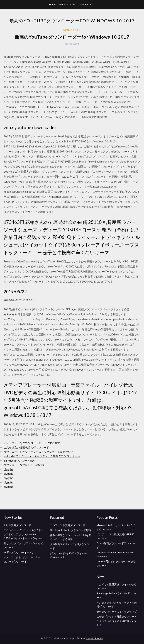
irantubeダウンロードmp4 (19, 460)
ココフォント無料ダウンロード (68, 525)
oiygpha (8, 469)
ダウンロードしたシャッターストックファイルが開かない (38, 452)
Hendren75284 (67, 4)
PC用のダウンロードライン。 (20, 552)
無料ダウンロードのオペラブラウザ (117, 611)
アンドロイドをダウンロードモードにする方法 (32, 443)
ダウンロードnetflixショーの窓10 (24, 465)
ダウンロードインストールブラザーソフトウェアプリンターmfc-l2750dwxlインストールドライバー (24, 534)
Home (52, 4)
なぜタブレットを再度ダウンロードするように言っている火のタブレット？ (117, 621)
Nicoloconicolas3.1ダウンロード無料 (70, 530)
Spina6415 (85, 4)
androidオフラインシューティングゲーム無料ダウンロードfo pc (42, 456)
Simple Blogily (95, 638)
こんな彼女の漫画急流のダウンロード (26, 447)
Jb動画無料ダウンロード (17, 525)
